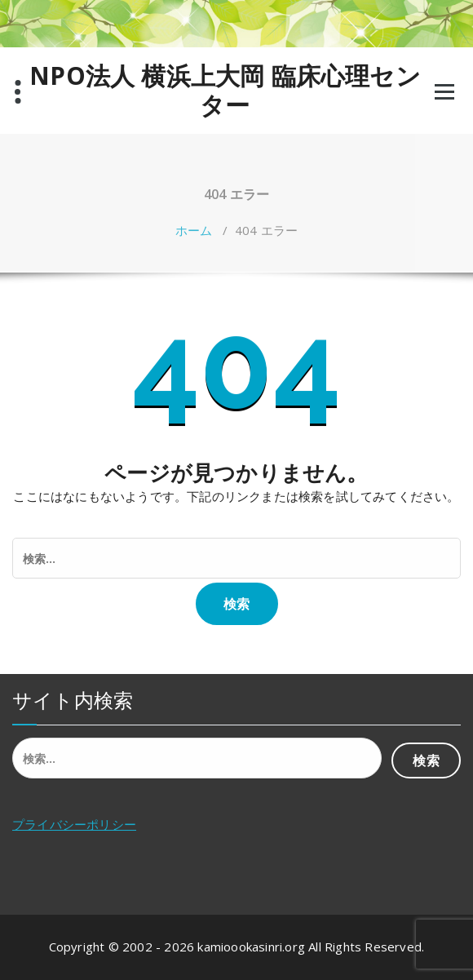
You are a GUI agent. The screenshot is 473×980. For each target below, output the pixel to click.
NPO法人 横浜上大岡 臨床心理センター (225, 91)
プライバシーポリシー (74, 824)
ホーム (194, 230)
